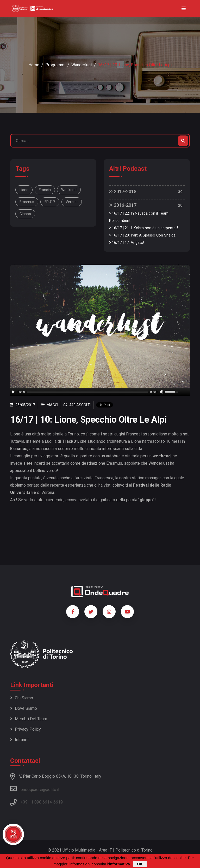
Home (34, 65)
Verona (72, 202)
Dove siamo (24, 708)
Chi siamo (22, 698)
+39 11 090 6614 (36, 802)
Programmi (55, 65)
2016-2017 (123, 205)
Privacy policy (26, 729)
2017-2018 (123, 191)
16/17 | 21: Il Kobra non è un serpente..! (143, 228)
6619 (58, 802)
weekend (69, 190)
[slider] (88, 392)
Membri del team (29, 719)
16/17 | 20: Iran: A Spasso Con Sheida (142, 235)
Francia (45, 190)
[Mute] (161, 392)
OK (140, 864)
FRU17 (50, 202)
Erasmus (27, 202)
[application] (100, 392)
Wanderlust (82, 65)
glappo (25, 214)
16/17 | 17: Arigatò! (127, 243)
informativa (119, 864)
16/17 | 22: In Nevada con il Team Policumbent (139, 217)
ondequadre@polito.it (35, 789)
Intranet (19, 740)
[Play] (14, 392)
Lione (24, 190)
